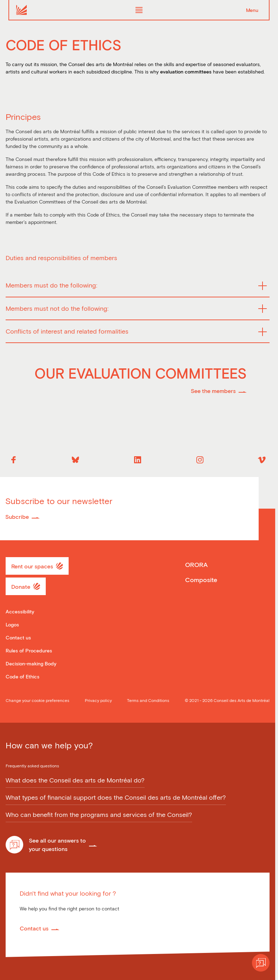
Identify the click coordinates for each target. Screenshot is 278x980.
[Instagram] (200, 460)
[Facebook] (13, 460)
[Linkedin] (138, 460)
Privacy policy (98, 700)
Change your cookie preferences (37, 700)
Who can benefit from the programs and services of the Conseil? (99, 815)
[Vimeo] (262, 460)
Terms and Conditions (148, 700)
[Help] (261, 963)
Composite (201, 580)
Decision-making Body (31, 663)
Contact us (18, 637)
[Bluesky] (76, 460)
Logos (12, 624)
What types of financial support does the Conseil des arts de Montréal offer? (116, 798)
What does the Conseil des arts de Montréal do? (75, 780)
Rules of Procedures (29, 650)
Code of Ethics (23, 676)
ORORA (196, 565)
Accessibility (20, 611)
